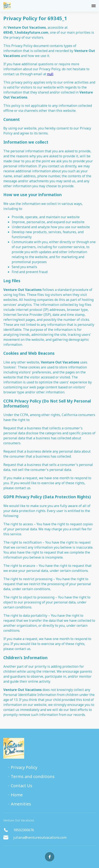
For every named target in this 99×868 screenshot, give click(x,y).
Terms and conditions (33, 777)
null (50, 74)
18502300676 (19, 830)
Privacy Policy (24, 767)
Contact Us (22, 786)
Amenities (21, 804)
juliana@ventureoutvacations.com (35, 837)
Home (17, 795)
